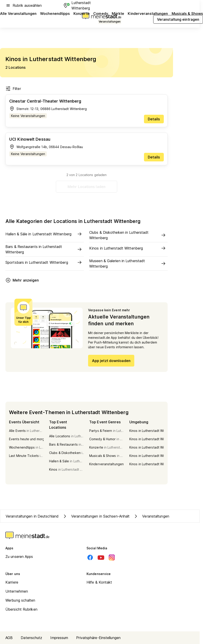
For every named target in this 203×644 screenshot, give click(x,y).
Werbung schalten (20, 600)
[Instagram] (112, 557)
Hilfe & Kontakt (99, 582)
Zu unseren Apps (19, 557)
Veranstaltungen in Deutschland (32, 516)
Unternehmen (17, 591)
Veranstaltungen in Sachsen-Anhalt (96, 516)
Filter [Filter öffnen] (13, 89)
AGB (9, 638)
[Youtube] (101, 557)
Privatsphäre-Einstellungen (98, 638)
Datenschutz (31, 638)
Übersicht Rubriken (21, 609)
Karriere (12, 582)
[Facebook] (90, 557)
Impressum (59, 638)
